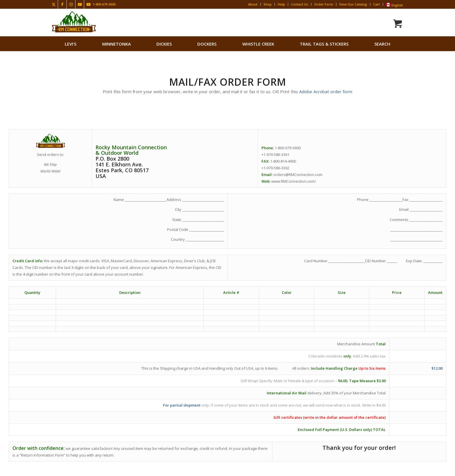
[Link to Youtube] (80, 4)
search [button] (382, 44)
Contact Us (300, 4)
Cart (377, 4)
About (253, 4)
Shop (268, 4)
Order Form (324, 4)
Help (281, 4)
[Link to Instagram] (71, 4)
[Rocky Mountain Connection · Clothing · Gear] (74, 22)
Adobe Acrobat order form (326, 91)
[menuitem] (71, 44)
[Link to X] (54, 4)
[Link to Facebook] (62, 4)
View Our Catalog (353, 4)
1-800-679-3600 (104, 4)
